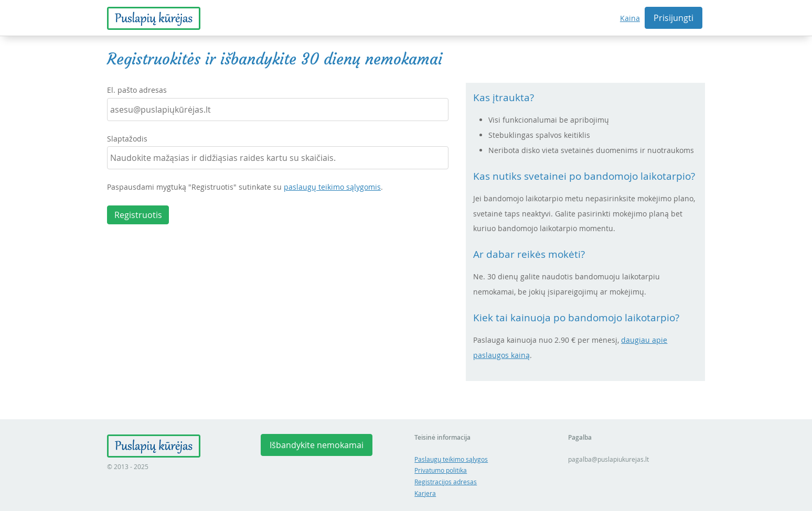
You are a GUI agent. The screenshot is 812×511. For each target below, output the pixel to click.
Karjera (425, 493)
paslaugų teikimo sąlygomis (332, 187)
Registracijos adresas (446, 482)
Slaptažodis (127, 139)
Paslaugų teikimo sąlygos (451, 459)
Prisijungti (674, 18)
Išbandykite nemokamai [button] (317, 445)
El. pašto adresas (137, 90)
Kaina (630, 18)
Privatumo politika (441, 470)
